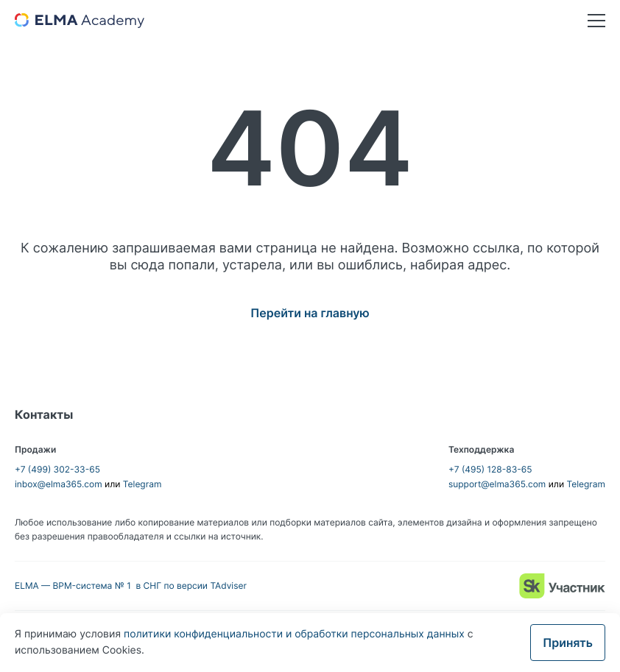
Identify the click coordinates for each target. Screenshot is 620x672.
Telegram (142, 484)
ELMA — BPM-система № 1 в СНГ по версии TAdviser (131, 586)
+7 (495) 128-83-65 (490, 469)
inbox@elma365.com (59, 484)
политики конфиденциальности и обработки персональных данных (296, 634)
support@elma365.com (497, 484)
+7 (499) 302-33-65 (57, 469)
